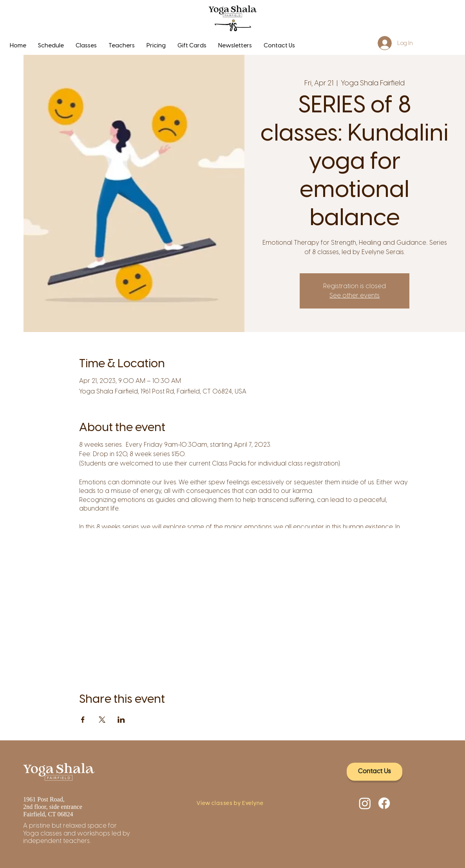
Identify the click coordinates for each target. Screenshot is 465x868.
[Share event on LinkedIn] (121, 720)
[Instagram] (365, 803)
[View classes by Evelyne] (232, 804)
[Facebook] (384, 803)
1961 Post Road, (44, 799)
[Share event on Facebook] (83, 720)
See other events (355, 295)
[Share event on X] (102, 720)
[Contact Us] (375, 772)
